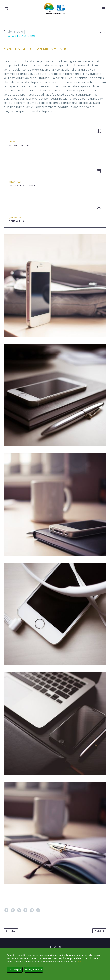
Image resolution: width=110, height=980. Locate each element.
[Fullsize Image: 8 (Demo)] (55, 286)
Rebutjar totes (34, 969)
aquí (79, 962)
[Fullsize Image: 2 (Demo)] (55, 505)
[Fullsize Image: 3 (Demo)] (55, 614)
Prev (10, 931)
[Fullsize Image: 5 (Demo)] (55, 724)
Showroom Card (20, 145)
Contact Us (16, 221)
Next (100, 931)
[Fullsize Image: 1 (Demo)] (55, 395)
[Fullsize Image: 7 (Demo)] (55, 833)
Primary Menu (103, 8)
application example (22, 186)
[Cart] (7, 9)
